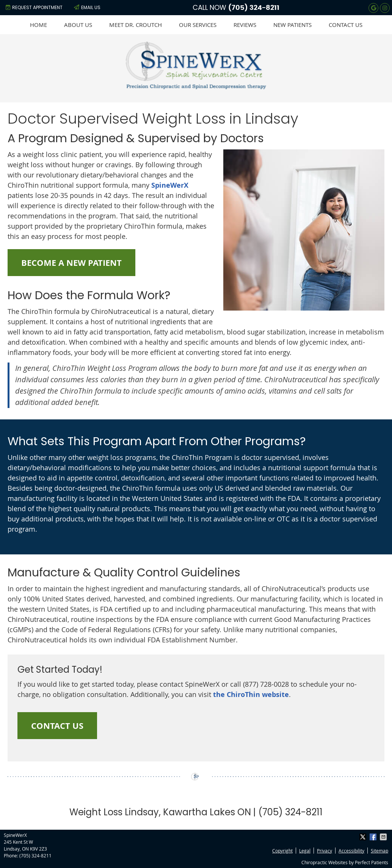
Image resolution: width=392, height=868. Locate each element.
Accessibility (351, 851)
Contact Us (346, 25)
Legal (305, 851)
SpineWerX (170, 185)
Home (38, 25)
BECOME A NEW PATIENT (71, 263)
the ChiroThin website (251, 695)
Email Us (87, 7)
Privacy (325, 851)
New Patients (292, 25)
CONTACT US (57, 726)
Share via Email (384, 837)
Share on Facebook (374, 837)
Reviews (245, 25)
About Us (78, 25)
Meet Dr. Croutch (136, 25)
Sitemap (379, 851)
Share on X (364, 837)
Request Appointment (34, 7)
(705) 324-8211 (254, 8)
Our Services (198, 25)
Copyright (282, 851)
